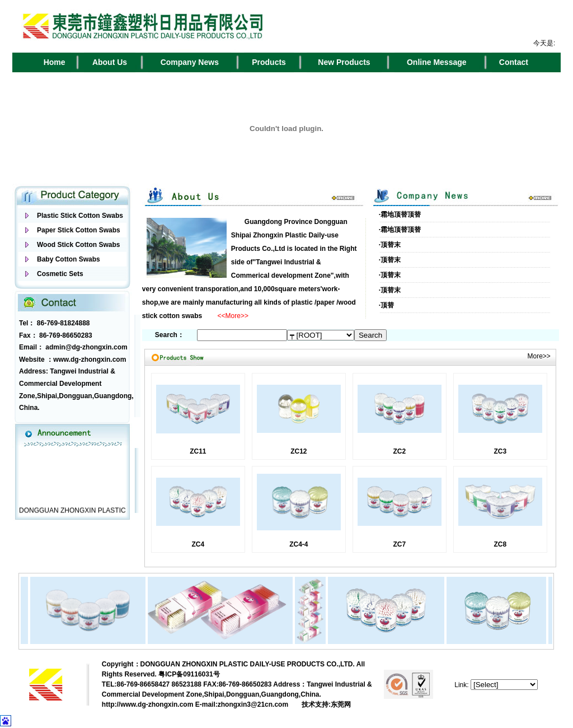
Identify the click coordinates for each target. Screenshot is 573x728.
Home (55, 62)
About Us (110, 62)
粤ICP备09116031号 (189, 674)
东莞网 (341, 704)
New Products (344, 62)
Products (269, 62)
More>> (539, 356)
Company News (190, 62)
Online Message (437, 62)
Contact (514, 62)
